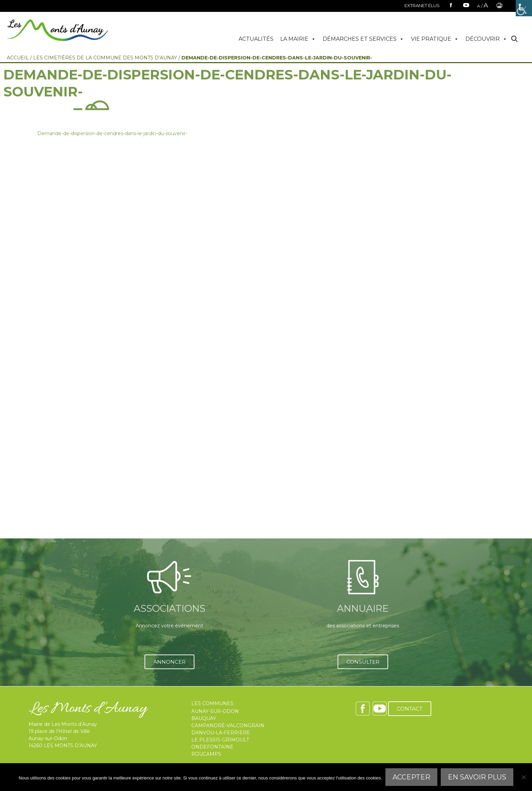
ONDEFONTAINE (212, 747)
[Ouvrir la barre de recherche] (515, 39)
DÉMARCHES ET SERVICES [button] (363, 39)
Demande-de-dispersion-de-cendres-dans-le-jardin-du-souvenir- (112, 133)
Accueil (18, 58)
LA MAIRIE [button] (298, 39)
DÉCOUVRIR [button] (486, 39)
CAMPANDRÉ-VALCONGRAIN (228, 725)
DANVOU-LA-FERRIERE (221, 733)
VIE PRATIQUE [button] (435, 39)
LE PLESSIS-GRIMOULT (220, 740)
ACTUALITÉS (256, 39)
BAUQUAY (204, 718)
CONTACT (410, 709)
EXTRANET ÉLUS (422, 5)
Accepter (411, 777)
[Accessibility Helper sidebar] (524, 8)
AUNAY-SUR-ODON (215, 711)
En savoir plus (477, 777)
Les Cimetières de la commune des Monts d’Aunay (105, 58)
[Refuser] (524, 777)
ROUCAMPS (206, 754)
